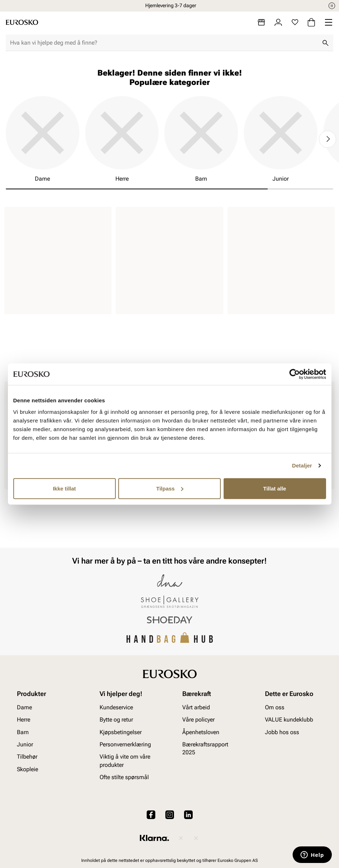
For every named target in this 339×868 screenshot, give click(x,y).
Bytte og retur (116, 720)
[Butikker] (261, 22)
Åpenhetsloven (201, 732)
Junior (25, 744)
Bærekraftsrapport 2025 (205, 748)
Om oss (275, 707)
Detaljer (302, 465)
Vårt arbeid (196, 707)
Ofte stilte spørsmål (124, 777)
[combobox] (164, 43)
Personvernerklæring (125, 744)
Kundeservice (116, 707)
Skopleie (28, 769)
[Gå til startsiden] (22, 22)
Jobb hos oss (282, 732)
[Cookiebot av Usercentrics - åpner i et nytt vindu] (295, 374)
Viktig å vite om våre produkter (125, 761)
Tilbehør (27, 757)
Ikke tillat (64, 488)
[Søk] (325, 43)
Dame (24, 707)
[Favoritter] (295, 22)
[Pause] (332, 6)
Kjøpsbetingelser (121, 732)
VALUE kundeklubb (289, 720)
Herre (24, 720)
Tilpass (170, 488)
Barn (23, 732)
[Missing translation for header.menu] (329, 22)
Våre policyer (198, 720)
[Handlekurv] (311, 22)
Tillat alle (275, 488)
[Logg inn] (278, 22)
